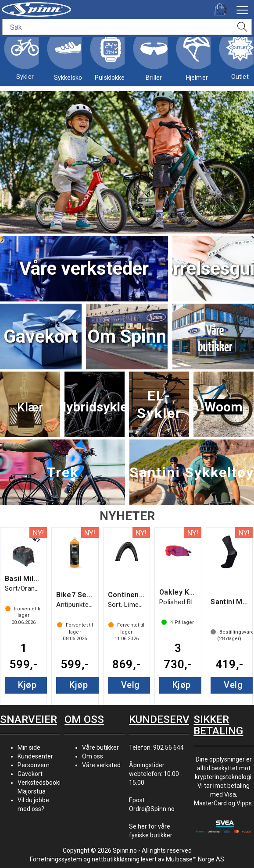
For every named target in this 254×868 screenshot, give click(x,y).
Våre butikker (100, 748)
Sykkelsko (68, 57)
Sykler (25, 57)
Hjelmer (197, 57)
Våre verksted (101, 765)
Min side (29, 748)
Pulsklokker (111, 57)
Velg (131, 685)
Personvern (34, 765)
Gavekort (30, 774)
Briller (154, 57)
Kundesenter (35, 756)
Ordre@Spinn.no (152, 809)
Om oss (93, 756)
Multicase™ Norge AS (195, 859)
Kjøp (27, 685)
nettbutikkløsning (116, 859)
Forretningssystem (56, 859)
